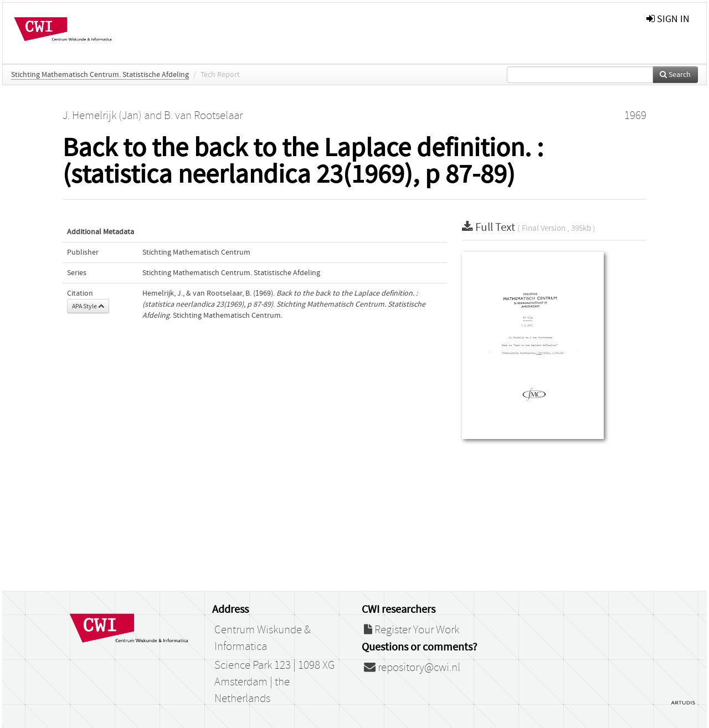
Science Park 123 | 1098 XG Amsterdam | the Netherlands (274, 682)
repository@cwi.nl (412, 668)
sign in (668, 19)
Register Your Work (412, 630)
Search (675, 75)
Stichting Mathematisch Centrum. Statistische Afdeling (100, 75)
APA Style (88, 306)
